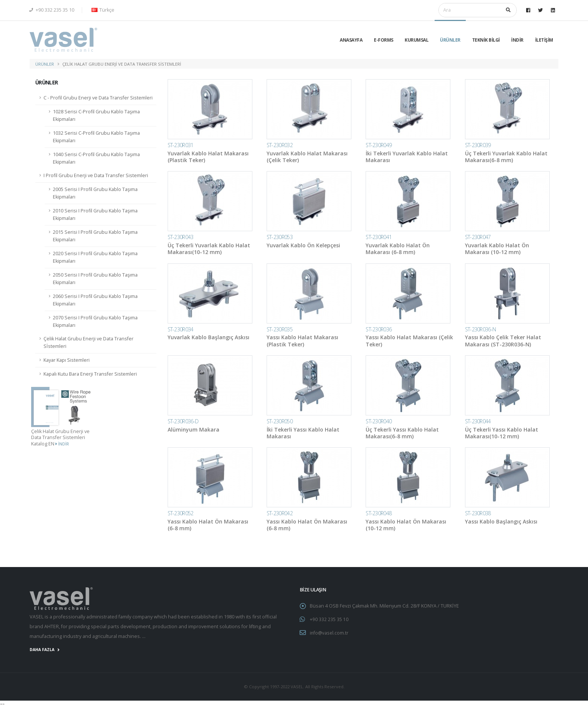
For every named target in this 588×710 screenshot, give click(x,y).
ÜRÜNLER (450, 40)
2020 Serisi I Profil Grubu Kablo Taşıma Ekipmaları (95, 257)
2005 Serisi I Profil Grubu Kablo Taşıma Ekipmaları (95, 193)
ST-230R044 (478, 421)
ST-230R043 (181, 237)
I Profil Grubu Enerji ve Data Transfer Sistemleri (96, 175)
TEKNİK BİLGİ (486, 40)
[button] (102, 10)
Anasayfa (351, 40)
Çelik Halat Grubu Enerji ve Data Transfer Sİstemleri (88, 342)
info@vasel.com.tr (330, 632)
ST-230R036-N (481, 329)
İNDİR (517, 40)
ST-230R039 (478, 145)
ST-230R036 (379, 329)
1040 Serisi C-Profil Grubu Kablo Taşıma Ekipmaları (96, 158)
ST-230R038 (478, 513)
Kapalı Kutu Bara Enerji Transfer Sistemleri (90, 374)
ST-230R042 (280, 513)
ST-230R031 (181, 145)
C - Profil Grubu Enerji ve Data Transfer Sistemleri (98, 98)
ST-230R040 (379, 421)
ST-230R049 (379, 145)
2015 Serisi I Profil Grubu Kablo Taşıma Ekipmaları (95, 236)
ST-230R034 (181, 329)
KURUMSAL (416, 40)
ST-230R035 (280, 329)
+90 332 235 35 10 (52, 10)
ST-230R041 (379, 237)
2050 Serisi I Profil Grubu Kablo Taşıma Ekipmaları (95, 279)
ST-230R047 (478, 237)
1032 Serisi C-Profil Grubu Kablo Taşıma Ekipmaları (96, 137)
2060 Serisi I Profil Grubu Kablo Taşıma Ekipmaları (95, 300)
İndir (62, 444)
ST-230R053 (280, 237)
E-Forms (384, 40)
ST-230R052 (181, 513)
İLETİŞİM (544, 40)
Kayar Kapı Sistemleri (67, 360)
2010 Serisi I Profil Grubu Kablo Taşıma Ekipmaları (95, 214)
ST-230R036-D (183, 421)
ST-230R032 (280, 145)
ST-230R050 (280, 421)
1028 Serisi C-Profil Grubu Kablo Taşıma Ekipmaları (96, 115)
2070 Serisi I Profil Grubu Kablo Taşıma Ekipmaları (95, 321)
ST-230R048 (379, 513)
